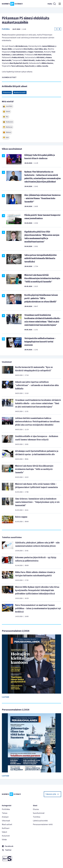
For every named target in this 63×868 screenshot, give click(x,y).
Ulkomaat (6, 821)
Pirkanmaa (7, 93)
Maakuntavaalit (20, 93)
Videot (4, 832)
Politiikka (6, 29)
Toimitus (37, 817)
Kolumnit (6, 836)
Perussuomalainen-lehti (43, 824)
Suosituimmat (39, 813)
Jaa (58, 29)
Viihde (4, 840)
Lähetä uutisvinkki (40, 821)
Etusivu (36, 809)
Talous (5, 813)
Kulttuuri (6, 828)
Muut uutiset (7, 824)
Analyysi (5, 817)
